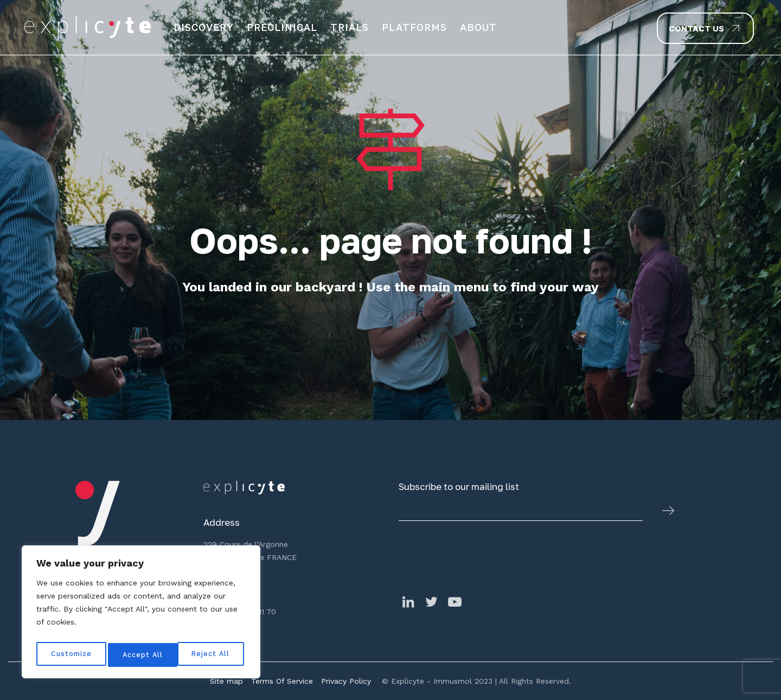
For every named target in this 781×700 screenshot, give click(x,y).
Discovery (204, 27)
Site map (226, 681)
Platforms (414, 27)
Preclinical (282, 27)
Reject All (142, 655)
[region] (141, 615)
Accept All (212, 655)
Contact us (696, 28)
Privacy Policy (346, 681)
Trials (350, 27)
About (478, 27)
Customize (71, 655)
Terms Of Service (282, 681)
